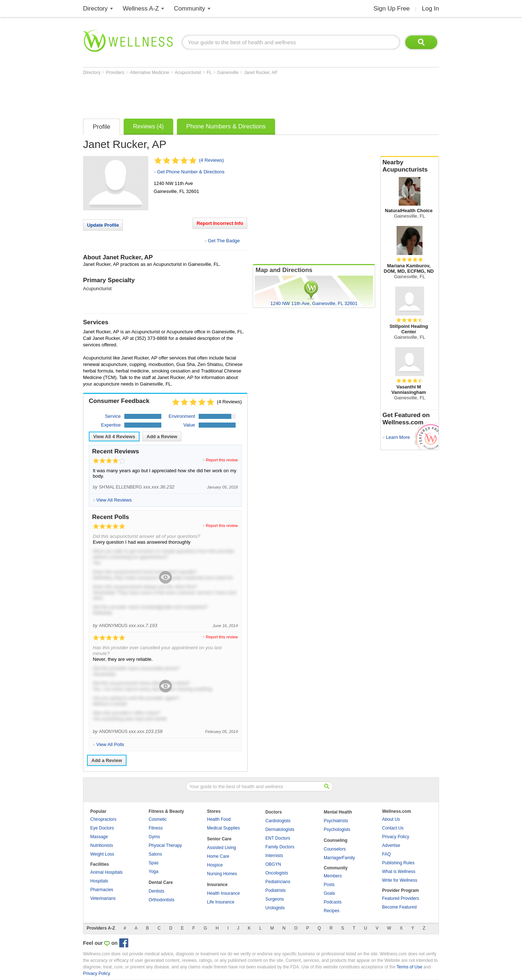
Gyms (154, 837)
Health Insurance (223, 893)
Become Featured (399, 907)
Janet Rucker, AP (261, 73)
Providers (116, 73)
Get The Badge (224, 241)
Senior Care (219, 839)
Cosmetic (158, 819)
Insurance (217, 885)
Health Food (219, 819)
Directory (95, 9)
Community (190, 9)
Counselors (335, 849)
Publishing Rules (398, 863)
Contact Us (393, 828)
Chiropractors (103, 819)
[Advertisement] (215, 95)
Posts (329, 885)
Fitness (156, 828)
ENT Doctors (278, 838)
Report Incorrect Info (220, 223)
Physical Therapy (165, 845)
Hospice (215, 865)
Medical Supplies (223, 828)
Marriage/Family (339, 858)
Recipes (332, 911)
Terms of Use (409, 967)
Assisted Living (221, 848)
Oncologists (277, 873)
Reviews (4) (148, 126)
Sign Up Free (391, 9)
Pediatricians (278, 882)
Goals (329, 893)
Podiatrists (275, 890)
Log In (430, 9)
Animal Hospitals (106, 872)
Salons (155, 854)
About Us (391, 819)
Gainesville (228, 73)
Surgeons (275, 899)
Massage (99, 837)
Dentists (156, 891)
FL (210, 73)
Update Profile (103, 225)
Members (333, 876)
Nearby (410, 166)
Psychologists (337, 829)
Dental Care (161, 882)
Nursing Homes (222, 874)
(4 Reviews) (212, 160)
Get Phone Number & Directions (191, 172)
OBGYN (273, 864)
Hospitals (99, 881)
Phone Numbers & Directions (226, 126)
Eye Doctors (102, 828)
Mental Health (338, 812)
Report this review (222, 460)
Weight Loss (102, 854)
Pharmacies (102, 890)
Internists (274, 856)
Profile (101, 127)
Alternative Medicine (150, 73)
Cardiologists (278, 821)
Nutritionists (102, 845)
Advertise (391, 845)
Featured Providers (401, 898)
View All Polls (110, 744)
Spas (154, 863)
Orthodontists (161, 900)
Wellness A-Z (141, 9)
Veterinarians (103, 898)
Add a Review (162, 437)
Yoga (154, 872)
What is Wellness (399, 872)
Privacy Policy (396, 837)
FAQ (386, 854)
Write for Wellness (400, 880)
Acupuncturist (188, 73)
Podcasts (333, 902)
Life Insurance (221, 902)
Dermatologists (280, 829)
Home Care (218, 856)
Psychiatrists (336, 821)
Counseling (335, 840)
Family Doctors (280, 847)
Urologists (275, 908)
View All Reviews (114, 437)
